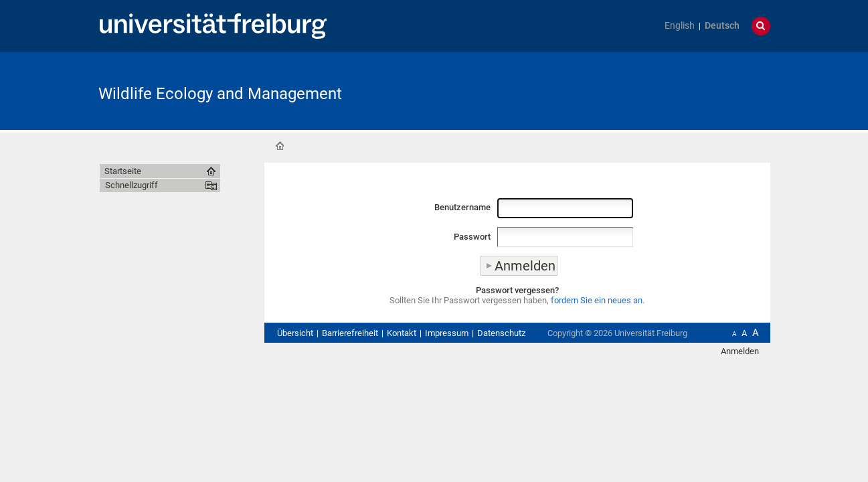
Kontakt (402, 333)
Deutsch (722, 26)
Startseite (280, 146)
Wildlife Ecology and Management (220, 94)
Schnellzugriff (132, 185)
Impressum (447, 333)
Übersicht (295, 333)
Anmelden (740, 351)
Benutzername (462, 207)
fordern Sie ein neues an (597, 300)
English (680, 26)
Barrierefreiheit (350, 333)
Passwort (472, 237)
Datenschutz (501, 333)
